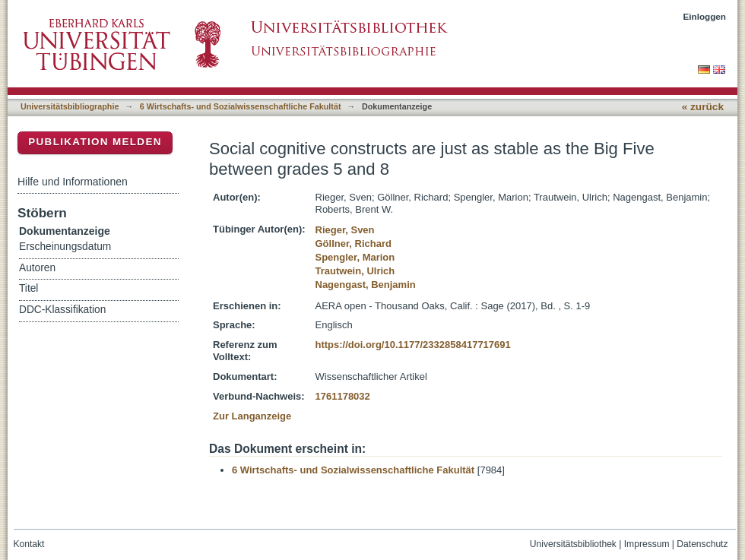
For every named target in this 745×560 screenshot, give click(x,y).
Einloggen (705, 16)
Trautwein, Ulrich (355, 271)
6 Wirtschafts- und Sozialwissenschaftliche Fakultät (241, 106)
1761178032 (343, 396)
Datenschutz (702, 544)
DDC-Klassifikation (62, 310)
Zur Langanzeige (252, 416)
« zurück (703, 107)
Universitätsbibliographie (70, 106)
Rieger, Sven (345, 230)
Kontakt (29, 544)
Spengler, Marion (355, 257)
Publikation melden (95, 142)
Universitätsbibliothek (573, 544)
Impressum (647, 544)
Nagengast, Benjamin (366, 285)
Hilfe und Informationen (73, 182)
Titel (29, 288)
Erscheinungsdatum (65, 247)
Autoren (37, 268)
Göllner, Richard (353, 244)
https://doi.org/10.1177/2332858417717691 (413, 345)
